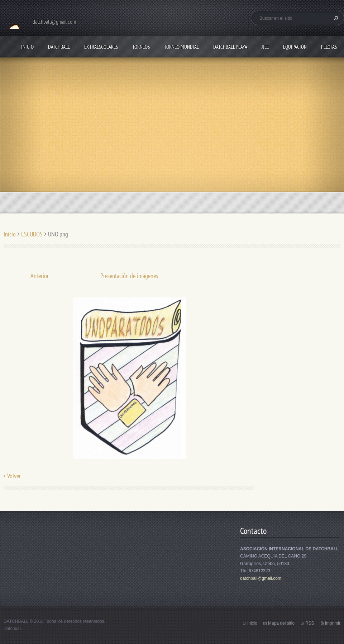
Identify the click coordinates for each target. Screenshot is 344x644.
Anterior (40, 276)
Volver (14, 476)
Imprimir (333, 623)
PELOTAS (329, 47)
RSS (310, 623)
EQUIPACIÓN (295, 47)
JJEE (265, 47)
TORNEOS (141, 47)
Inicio (27, 47)
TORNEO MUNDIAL (181, 47)
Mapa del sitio (281, 623)
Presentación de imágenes (129, 276)
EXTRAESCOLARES (101, 47)
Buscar (335, 18)
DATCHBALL (59, 47)
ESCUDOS (32, 234)
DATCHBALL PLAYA (230, 47)
